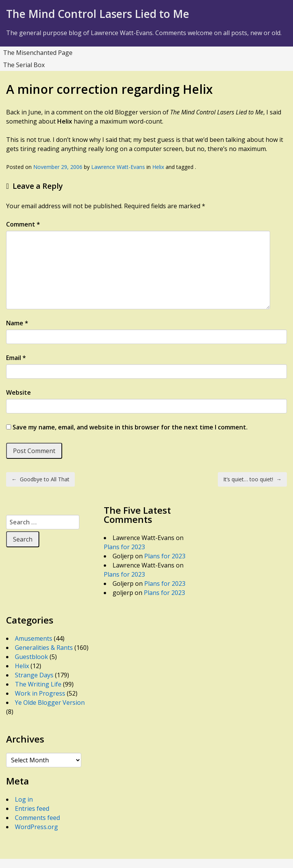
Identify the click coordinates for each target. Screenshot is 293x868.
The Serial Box (24, 65)
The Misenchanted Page (38, 53)
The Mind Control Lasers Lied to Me (98, 14)
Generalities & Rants (44, 648)
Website (19, 392)
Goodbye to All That (40, 479)
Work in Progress (40, 693)
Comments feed (37, 818)
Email (16, 358)
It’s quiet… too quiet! (252, 479)
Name (17, 323)
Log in (24, 799)
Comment (23, 224)
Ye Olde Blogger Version (50, 702)
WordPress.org (36, 827)
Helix (158, 167)
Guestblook (31, 657)
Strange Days (34, 675)
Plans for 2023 (124, 547)
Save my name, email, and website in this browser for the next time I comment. (130, 427)
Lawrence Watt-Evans (118, 167)
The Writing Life (38, 684)
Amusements (34, 638)
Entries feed (32, 809)
